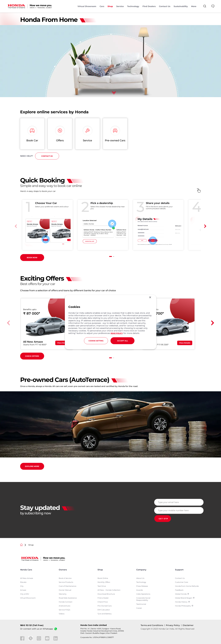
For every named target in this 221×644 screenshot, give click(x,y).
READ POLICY (117, 333)
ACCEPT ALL (123, 341)
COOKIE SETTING (96, 341)
